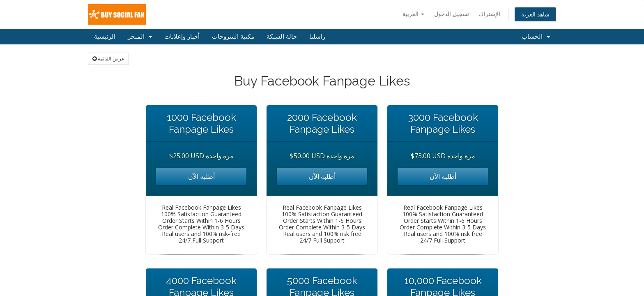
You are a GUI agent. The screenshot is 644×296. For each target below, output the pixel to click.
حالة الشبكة (282, 37)
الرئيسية (105, 37)
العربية (413, 14)
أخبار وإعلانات (182, 37)
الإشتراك (490, 14)
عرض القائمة (108, 59)
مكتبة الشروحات (233, 37)
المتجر (140, 37)
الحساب (536, 37)
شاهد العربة (535, 14)
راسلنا (317, 37)
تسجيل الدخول (452, 14)
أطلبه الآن (201, 176)
